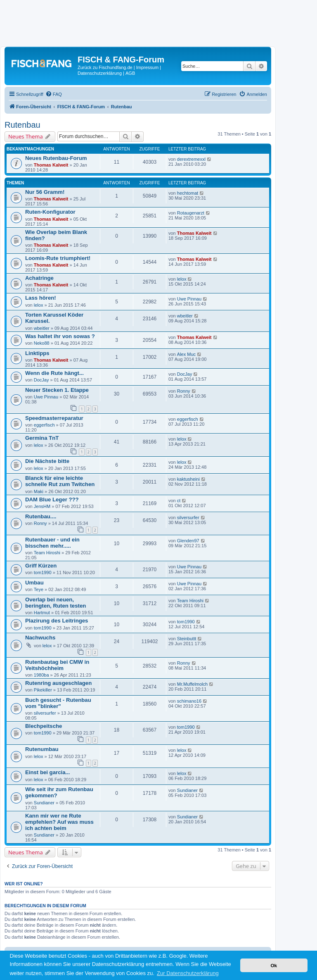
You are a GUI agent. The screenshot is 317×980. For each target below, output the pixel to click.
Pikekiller (43, 690)
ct (179, 501)
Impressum (147, 67)
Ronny (184, 391)
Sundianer (44, 803)
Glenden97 (188, 541)
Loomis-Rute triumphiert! (58, 258)
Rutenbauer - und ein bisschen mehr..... (52, 543)
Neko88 (42, 343)
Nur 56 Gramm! (45, 192)
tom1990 (43, 572)
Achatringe (39, 278)
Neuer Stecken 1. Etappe (57, 390)
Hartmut (42, 613)
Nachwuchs (40, 638)
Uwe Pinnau (189, 299)
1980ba (41, 675)
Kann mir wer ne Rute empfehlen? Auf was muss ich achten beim (59, 822)
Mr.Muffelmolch (192, 684)
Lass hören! (41, 298)
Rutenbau (22, 125)
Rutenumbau (42, 749)
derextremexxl (191, 159)
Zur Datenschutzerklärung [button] (188, 973)
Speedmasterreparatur (54, 418)
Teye (39, 589)
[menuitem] (54, 94)
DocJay (41, 380)
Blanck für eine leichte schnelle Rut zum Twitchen (60, 481)
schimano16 (189, 701)
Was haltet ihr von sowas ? (60, 336)
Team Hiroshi (47, 553)
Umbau (34, 583)
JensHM (42, 506)
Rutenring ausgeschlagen (58, 683)
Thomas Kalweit (51, 165)
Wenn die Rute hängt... (54, 373)
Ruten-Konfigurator (50, 212)
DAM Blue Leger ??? (52, 500)
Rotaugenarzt (191, 213)
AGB (130, 73)
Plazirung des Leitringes (57, 621)
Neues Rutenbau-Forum (56, 158)
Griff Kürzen (41, 566)
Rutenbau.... (41, 516)
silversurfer (188, 517)
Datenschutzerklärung (100, 73)
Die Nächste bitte (47, 461)
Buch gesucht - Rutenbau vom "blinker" (58, 703)
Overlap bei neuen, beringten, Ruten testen (56, 603)
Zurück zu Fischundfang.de (105, 67)
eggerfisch (44, 425)
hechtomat (188, 193)
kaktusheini (188, 479)
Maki (39, 491)
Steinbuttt (187, 639)
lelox (182, 279)
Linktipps (37, 353)
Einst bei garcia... (47, 772)
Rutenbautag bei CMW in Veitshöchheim (57, 665)
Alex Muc (186, 354)
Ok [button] (274, 965)
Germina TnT (42, 438)
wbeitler (42, 328)
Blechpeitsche (44, 726)
